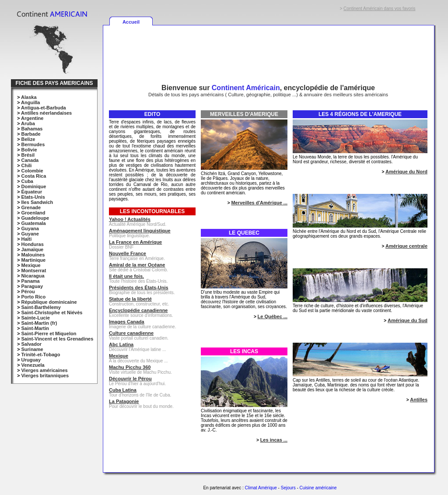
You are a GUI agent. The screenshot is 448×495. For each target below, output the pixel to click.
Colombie (32, 171)
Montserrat (33, 270)
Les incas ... (274, 440)
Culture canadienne (131, 333)
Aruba (28, 123)
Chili (26, 165)
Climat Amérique (261, 488)
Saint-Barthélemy (41, 307)
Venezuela (33, 365)
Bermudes (33, 144)
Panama (30, 281)
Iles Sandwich (37, 202)
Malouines (33, 255)
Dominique (33, 186)
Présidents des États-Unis (139, 288)
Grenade (31, 207)
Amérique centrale (406, 246)
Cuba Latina (123, 390)
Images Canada (127, 322)
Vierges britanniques (45, 376)
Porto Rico (33, 297)
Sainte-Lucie (35, 318)
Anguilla (30, 102)
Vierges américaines (44, 370)
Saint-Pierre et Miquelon (49, 334)
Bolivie (29, 150)
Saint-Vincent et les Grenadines (57, 339)
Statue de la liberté (130, 299)
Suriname (32, 349)
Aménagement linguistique (140, 231)
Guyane (30, 234)
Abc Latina (121, 344)
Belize (28, 139)
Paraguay (32, 286)
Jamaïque (32, 249)
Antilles (419, 400)
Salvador (31, 344)
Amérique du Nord (406, 172)
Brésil (28, 155)
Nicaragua (33, 276)
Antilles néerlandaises (46, 113)
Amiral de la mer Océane (137, 265)
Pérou (28, 291)
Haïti (26, 239)
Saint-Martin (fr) (39, 323)
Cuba (27, 181)
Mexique (31, 265)
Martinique (33, 260)
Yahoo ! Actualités (130, 219)
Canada (30, 160)
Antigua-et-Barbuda (44, 108)
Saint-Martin (35, 328)
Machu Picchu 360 (130, 367)
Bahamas (32, 129)
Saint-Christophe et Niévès (52, 312)
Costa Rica (33, 176)
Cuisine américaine (318, 488)
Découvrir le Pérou (130, 379)
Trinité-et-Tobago (40, 355)
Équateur (31, 192)
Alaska (29, 97)
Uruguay (31, 360)
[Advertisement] (268, 51)
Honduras (32, 244)
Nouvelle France (128, 253)
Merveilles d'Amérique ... (259, 203)
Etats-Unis (33, 197)
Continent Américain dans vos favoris (380, 9)
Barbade (31, 134)
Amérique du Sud (408, 320)
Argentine (32, 118)
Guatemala (33, 223)
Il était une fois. (126, 276)
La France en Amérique (135, 242)
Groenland (33, 213)
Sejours (288, 488)
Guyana (30, 228)
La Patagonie (124, 401)
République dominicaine (49, 302)
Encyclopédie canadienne (138, 310)
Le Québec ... (273, 316)
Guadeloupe (35, 218)
